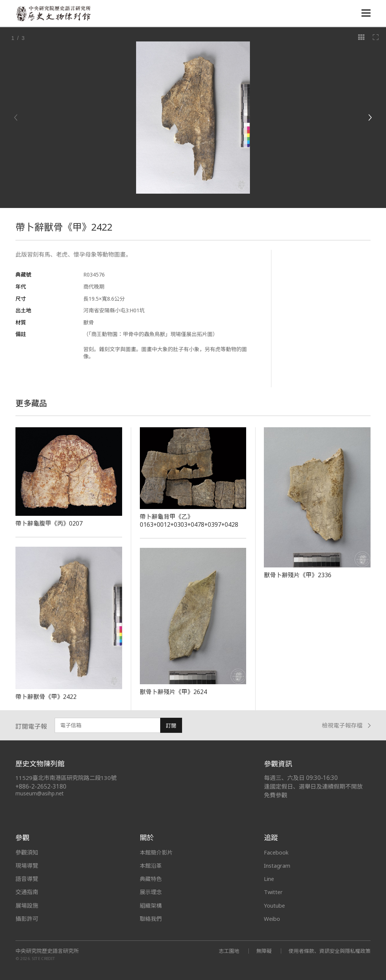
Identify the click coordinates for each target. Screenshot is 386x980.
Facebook (277, 852)
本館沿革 (151, 865)
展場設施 (27, 905)
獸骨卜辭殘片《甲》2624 (174, 692)
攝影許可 (27, 919)
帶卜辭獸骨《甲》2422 (47, 697)
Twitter (274, 892)
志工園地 (226, 951)
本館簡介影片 (157, 852)
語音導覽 (27, 879)
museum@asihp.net (40, 793)
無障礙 (261, 951)
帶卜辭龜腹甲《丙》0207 (50, 523)
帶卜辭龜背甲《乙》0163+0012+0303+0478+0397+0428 (190, 521)
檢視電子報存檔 (346, 725)
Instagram (278, 865)
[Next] (370, 118)
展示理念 (151, 892)
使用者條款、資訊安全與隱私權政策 (328, 951)
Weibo (273, 919)
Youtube (275, 905)
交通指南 (27, 892)
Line (270, 879)
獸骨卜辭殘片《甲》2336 (298, 575)
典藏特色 (151, 879)
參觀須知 (27, 852)
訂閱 (171, 725)
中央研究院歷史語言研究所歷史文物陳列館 (54, 14)
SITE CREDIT (44, 958)
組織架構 (151, 905)
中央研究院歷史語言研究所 (47, 951)
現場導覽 (27, 865)
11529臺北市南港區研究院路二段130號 (67, 778)
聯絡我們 (151, 919)
